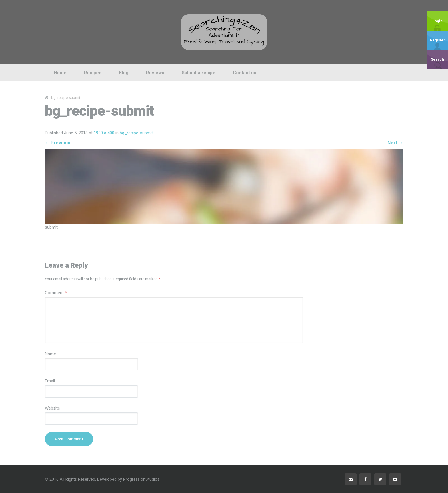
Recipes (93, 73)
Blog (124, 73)
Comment (56, 293)
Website (52, 408)
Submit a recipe (199, 73)
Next (395, 143)
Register (438, 40)
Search (437, 59)
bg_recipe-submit (136, 133)
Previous (58, 143)
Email (50, 381)
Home (60, 73)
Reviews (155, 73)
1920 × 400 (104, 133)
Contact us (245, 73)
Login (438, 21)
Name (50, 354)
